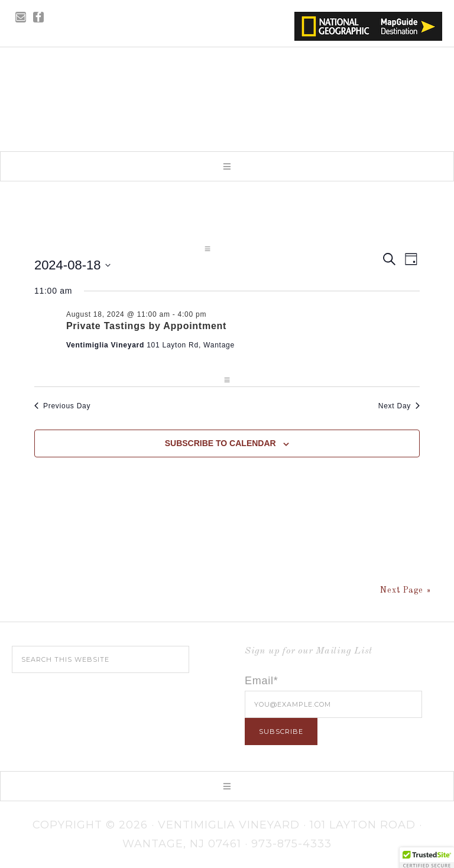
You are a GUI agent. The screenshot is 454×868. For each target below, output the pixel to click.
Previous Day (62, 406)
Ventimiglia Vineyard (227, 96)
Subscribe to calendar (220, 443)
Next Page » (406, 590)
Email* (262, 681)
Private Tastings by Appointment (146, 326)
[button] (227, 166)
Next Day (399, 406)
